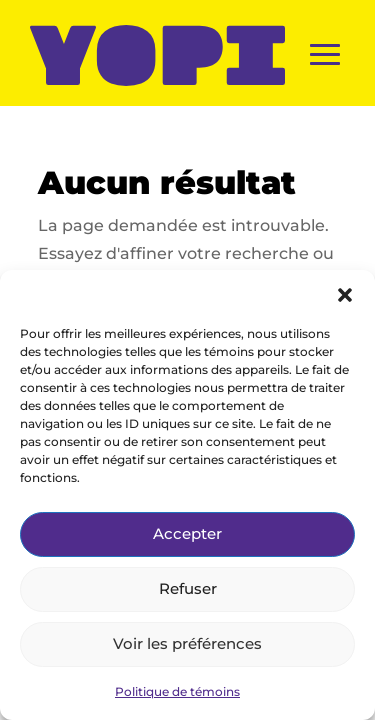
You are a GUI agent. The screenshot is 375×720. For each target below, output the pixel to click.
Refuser (188, 588)
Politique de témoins (177, 691)
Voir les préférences (187, 643)
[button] (345, 295)
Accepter (187, 533)
